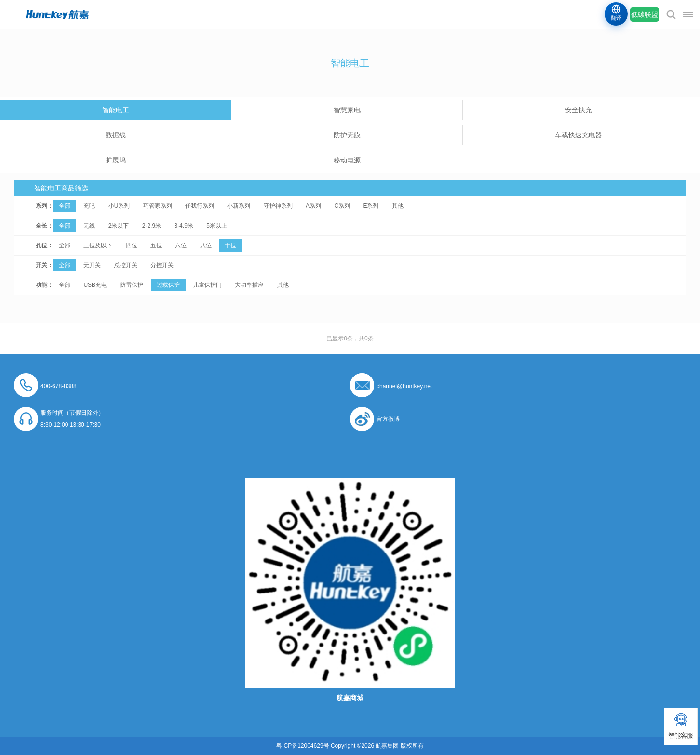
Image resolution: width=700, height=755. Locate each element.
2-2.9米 (152, 226)
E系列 (371, 206)
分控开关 (162, 265)
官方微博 (388, 419)
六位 (181, 245)
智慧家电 (347, 110)
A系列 (313, 206)
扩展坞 (116, 160)
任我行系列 (200, 206)
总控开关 (126, 265)
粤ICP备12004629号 (303, 746)
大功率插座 (249, 285)
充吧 (89, 206)
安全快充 (579, 110)
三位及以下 (98, 245)
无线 (89, 226)
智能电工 (116, 110)
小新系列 (239, 206)
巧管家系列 (158, 206)
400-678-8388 (59, 386)
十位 (230, 245)
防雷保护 (132, 285)
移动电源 (347, 160)
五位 (156, 245)
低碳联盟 (645, 14)
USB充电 (95, 285)
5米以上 (217, 226)
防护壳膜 (347, 135)
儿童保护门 (207, 285)
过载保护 (168, 285)
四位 (132, 245)
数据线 (116, 135)
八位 (206, 245)
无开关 (92, 265)
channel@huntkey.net (404, 386)
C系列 (342, 206)
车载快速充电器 (579, 135)
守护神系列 (278, 206)
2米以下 (119, 226)
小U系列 (119, 206)
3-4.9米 (183, 226)
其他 (398, 206)
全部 (65, 206)
